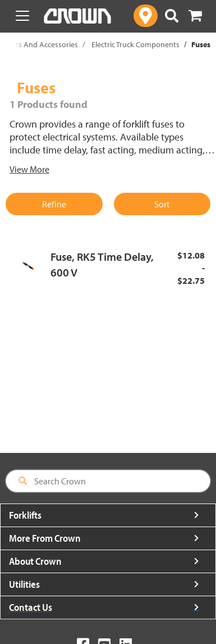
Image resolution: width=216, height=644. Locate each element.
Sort (162, 204)
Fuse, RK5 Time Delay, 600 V (102, 265)
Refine (54, 204)
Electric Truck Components (135, 44)
